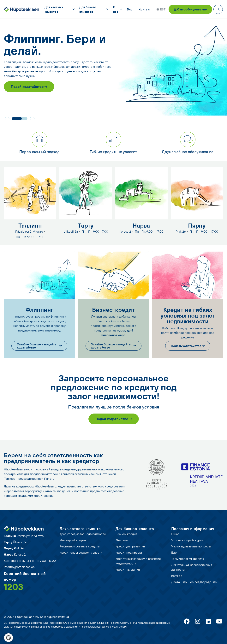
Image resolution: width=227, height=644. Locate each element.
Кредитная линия (128, 569)
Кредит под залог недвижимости (83, 534)
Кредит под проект (129, 552)
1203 (14, 587)
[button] (7, 119)
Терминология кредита (188, 559)
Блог (175, 552)
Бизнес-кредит (126, 534)
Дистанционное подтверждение (194, 582)
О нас (175, 534)
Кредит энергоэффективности (81, 552)
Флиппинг (123, 540)
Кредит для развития (130, 546)
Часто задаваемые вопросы (191, 546)
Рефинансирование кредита (80, 546)
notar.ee (177, 576)
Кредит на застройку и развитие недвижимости (138, 561)
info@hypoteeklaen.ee (19, 567)
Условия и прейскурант (188, 540)
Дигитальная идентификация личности (192, 567)
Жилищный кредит (73, 540)
